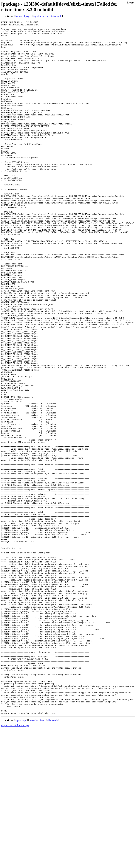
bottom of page (23, 16)
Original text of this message (15, 863)
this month (56, 16)
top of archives (41, 16)
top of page (21, 858)
